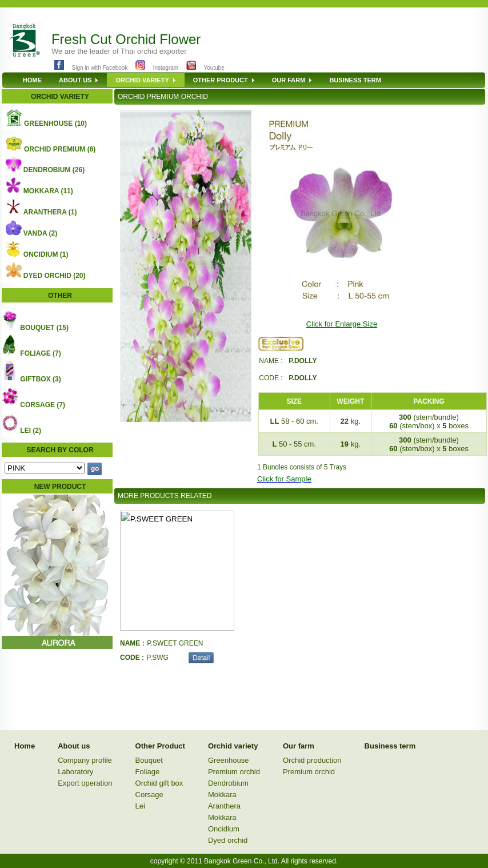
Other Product (160, 746)
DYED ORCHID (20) (55, 276)
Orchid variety (233, 746)
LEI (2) (31, 431)
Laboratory (75, 772)
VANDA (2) (40, 233)
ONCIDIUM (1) (46, 254)
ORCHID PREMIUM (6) (60, 149)
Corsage (149, 795)
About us (74, 746)
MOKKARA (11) (48, 191)
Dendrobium (228, 783)
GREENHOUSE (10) (55, 124)
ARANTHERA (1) (50, 212)
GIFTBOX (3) (40, 379)
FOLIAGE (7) (40, 353)
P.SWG (157, 658)
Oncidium (224, 829)
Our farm (299, 746)
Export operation (85, 783)
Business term (390, 746)
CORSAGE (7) (43, 405)
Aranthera (224, 806)
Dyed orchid (228, 840)
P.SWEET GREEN (175, 643)
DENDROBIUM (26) (54, 170)
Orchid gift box (159, 783)
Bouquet (149, 760)
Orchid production (312, 760)
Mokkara (222, 795)
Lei (140, 806)
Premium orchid (234, 772)
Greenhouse (229, 760)
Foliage (148, 772)
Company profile (85, 760)
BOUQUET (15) (44, 328)
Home (25, 746)
